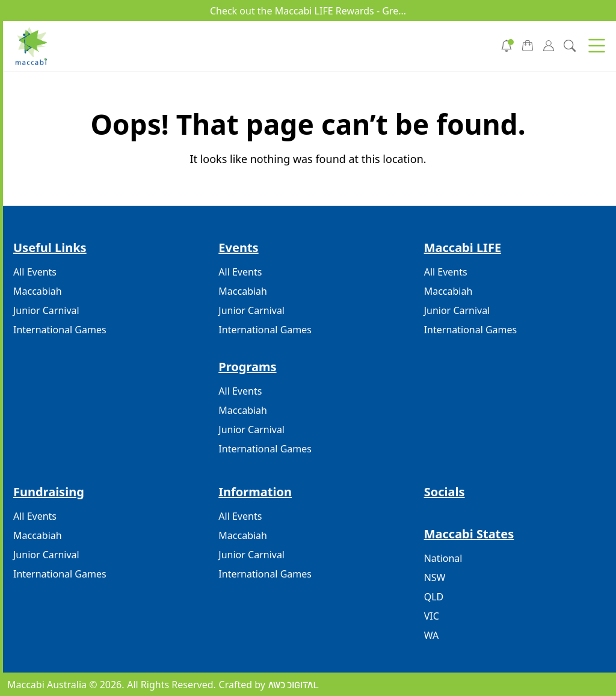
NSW (435, 577)
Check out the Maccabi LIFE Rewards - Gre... (308, 11)
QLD (434, 597)
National (443, 558)
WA (431, 635)
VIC (432, 616)
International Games (60, 330)
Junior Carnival (46, 310)
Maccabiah (38, 291)
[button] (597, 46)
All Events (35, 272)
